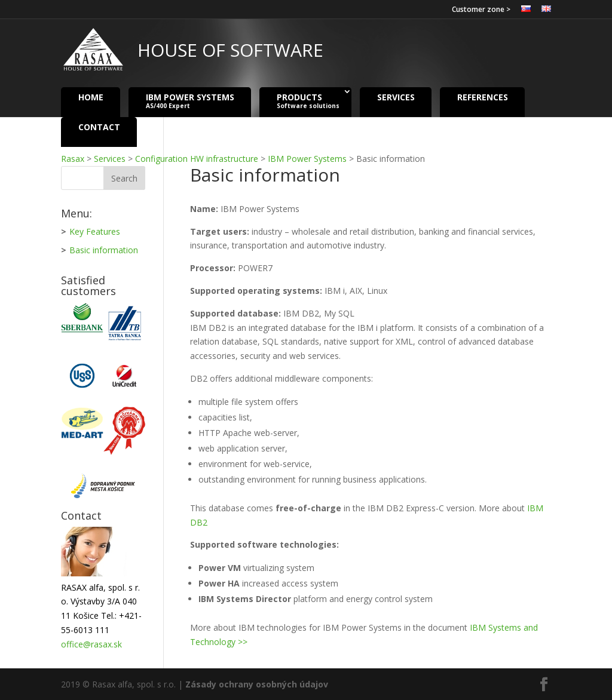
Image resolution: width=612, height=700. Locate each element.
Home (91, 96)
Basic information (104, 250)
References (483, 96)
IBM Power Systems (190, 101)
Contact (99, 126)
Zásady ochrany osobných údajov (257, 684)
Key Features (95, 231)
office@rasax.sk (91, 644)
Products (308, 101)
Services (396, 96)
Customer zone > (481, 10)
